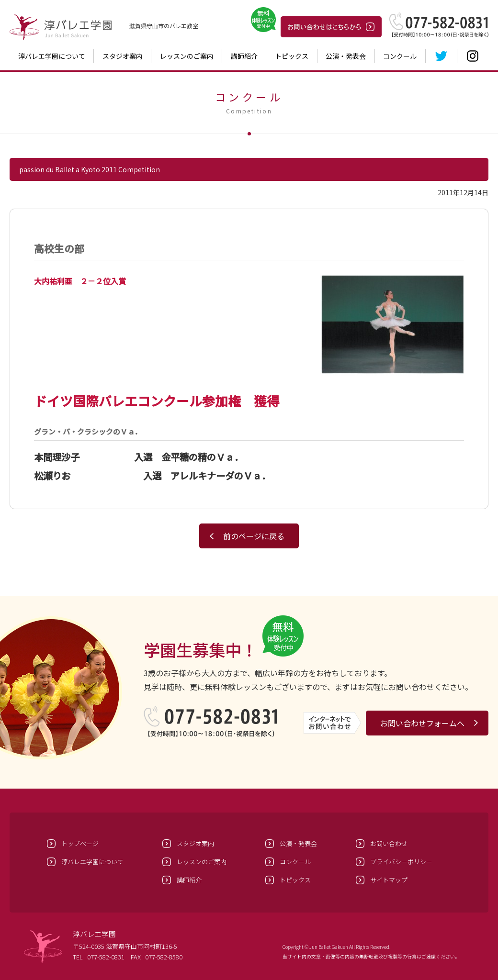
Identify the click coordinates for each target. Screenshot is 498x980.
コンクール (400, 56)
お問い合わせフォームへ (422, 723)
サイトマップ (389, 880)
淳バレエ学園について (52, 56)
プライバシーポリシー (401, 862)
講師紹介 (244, 56)
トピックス (292, 56)
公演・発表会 (346, 56)
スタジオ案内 (123, 56)
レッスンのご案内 (187, 56)
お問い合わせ (389, 843)
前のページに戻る (254, 536)
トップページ (80, 843)
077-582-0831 (106, 957)
